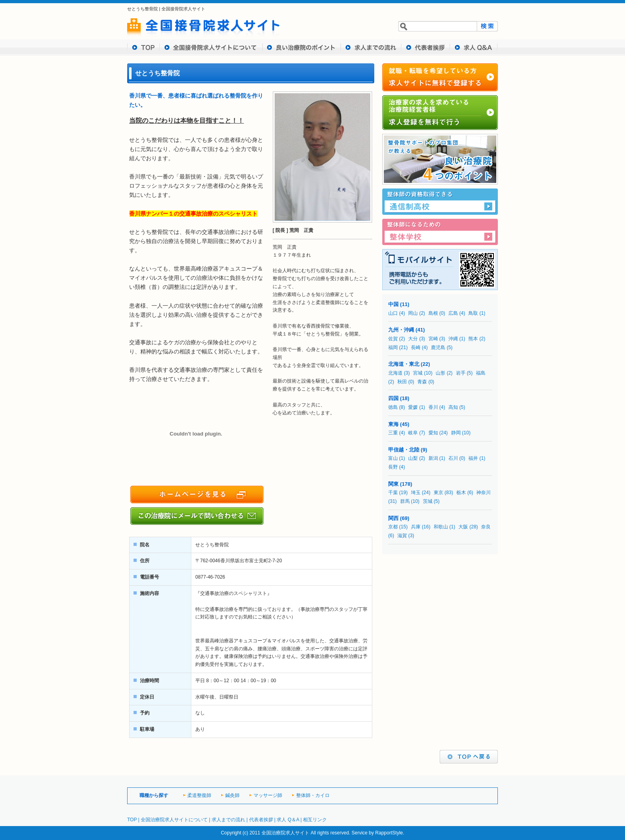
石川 (453, 458)
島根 (433, 313)
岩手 (461, 373)
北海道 (395, 373)
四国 (393, 398)
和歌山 (441, 527)
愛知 (433, 433)
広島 (453, 313)
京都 (393, 527)
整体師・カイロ (313, 795)
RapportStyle (389, 833)
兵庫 (416, 527)
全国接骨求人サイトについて (211, 47)
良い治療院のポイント (302, 47)
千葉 (393, 493)
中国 (393, 304)
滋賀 (402, 536)
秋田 (402, 382)
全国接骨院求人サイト (183, 9)
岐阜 (413, 433)
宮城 (418, 373)
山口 (393, 313)
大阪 (463, 527)
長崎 (416, 347)
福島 (481, 373)
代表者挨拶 (426, 47)
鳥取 (473, 313)
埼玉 (416, 493)
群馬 (405, 501)
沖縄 (453, 339)
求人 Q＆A (288, 820)
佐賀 (393, 339)
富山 (393, 458)
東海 (393, 424)
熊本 (473, 339)
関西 (393, 518)
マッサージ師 (268, 795)
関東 (393, 484)
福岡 (393, 347)
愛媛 (413, 407)
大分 (413, 339)
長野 (393, 467)
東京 (438, 493)
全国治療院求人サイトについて (174, 820)
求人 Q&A (474, 47)
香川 (433, 407)
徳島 (393, 407)
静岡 (456, 433)
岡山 (413, 313)
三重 (393, 433)
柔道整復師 (199, 795)
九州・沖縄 (401, 330)
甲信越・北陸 (404, 450)
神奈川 (483, 493)
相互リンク (315, 820)
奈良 (486, 527)
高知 (453, 407)
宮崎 (433, 339)
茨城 (428, 501)
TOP (143, 47)
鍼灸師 (232, 795)
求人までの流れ (371, 47)
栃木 (461, 493)
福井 (473, 458)
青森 (422, 382)
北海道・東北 (404, 364)
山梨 (413, 458)
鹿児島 (438, 347)
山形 (440, 373)
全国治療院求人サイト (285, 833)
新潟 (433, 458)
